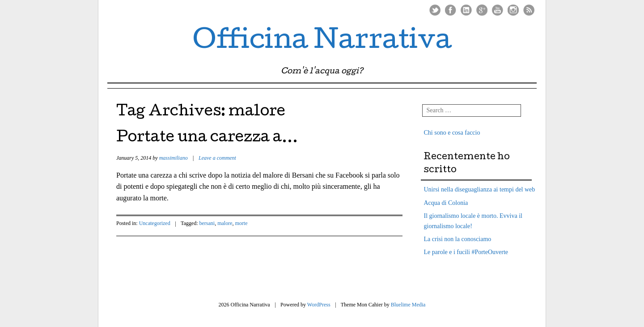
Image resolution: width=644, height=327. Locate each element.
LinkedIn (466, 10)
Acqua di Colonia (446, 203)
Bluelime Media (408, 305)
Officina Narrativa (322, 42)
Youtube (498, 10)
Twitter (435, 10)
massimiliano (174, 158)
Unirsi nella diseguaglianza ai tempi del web (480, 189)
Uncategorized (155, 223)
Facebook (451, 10)
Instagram (513, 10)
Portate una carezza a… (207, 138)
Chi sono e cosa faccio (452, 133)
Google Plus (482, 10)
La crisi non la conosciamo (458, 239)
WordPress (319, 305)
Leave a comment (217, 158)
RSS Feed (529, 10)
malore (225, 223)
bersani (207, 223)
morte (241, 223)
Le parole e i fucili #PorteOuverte (466, 252)
